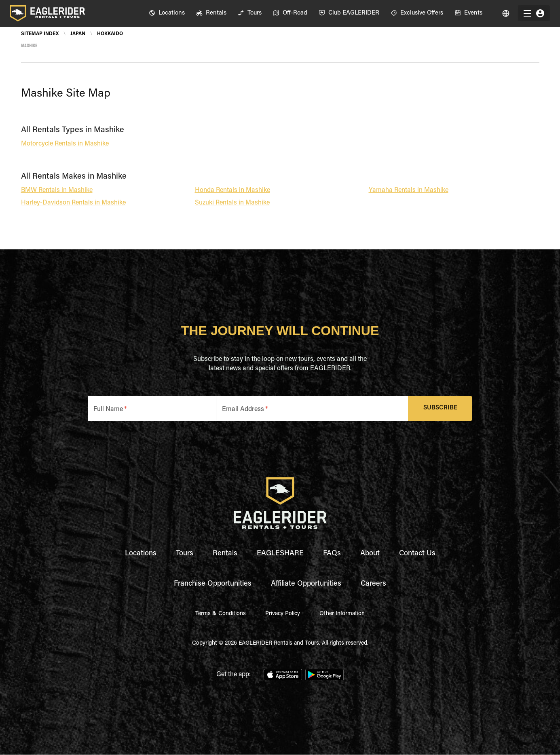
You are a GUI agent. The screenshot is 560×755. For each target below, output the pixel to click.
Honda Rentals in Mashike (232, 190)
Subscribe (440, 408)
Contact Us (417, 554)
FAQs (332, 554)
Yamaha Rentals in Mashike (409, 190)
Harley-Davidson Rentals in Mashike (73, 203)
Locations (141, 554)
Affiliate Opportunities (306, 584)
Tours (185, 554)
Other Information (342, 614)
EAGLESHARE (280, 554)
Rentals (225, 554)
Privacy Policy (283, 614)
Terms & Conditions (221, 614)
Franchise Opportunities (213, 584)
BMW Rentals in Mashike (57, 190)
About (370, 554)
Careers (373, 584)
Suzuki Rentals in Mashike (232, 203)
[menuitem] (167, 13)
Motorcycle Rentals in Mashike (65, 144)
